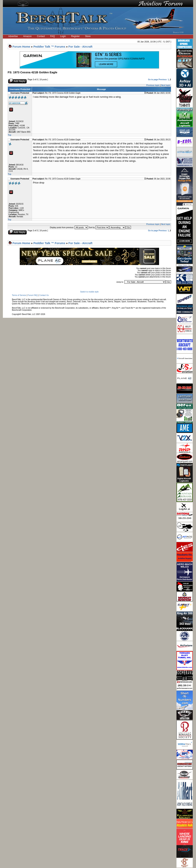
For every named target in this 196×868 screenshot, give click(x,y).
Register (76, 36)
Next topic (166, 85)
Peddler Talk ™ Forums (49, 47)
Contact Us (44, 295)
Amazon (27, 36)
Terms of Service (19, 295)
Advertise (13, 36)
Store (88, 36)
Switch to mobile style (89, 292)
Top (10, 135)
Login (63, 36)
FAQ (52, 36)
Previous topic (153, 85)
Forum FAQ (33, 295)
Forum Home (21, 47)
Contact (41, 36)
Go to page (153, 80)
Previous (163, 80)
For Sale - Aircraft (80, 47)
